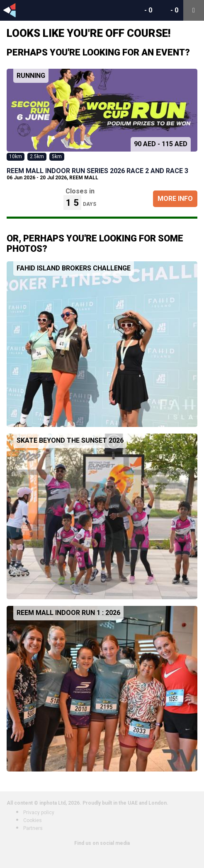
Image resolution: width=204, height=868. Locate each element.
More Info (175, 199)
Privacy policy (39, 813)
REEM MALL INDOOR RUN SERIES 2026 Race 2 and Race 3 (97, 171)
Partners (33, 828)
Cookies (33, 820)
